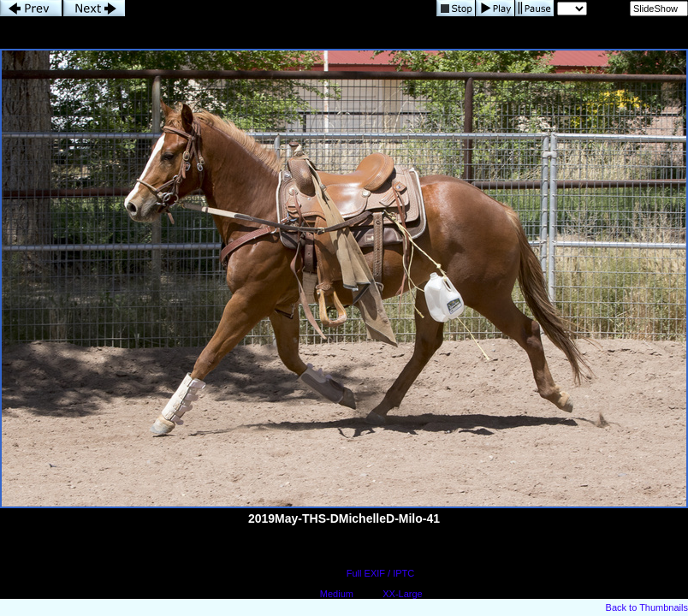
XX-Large (402, 594)
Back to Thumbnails (647, 607)
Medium (337, 594)
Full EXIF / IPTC (380, 573)
